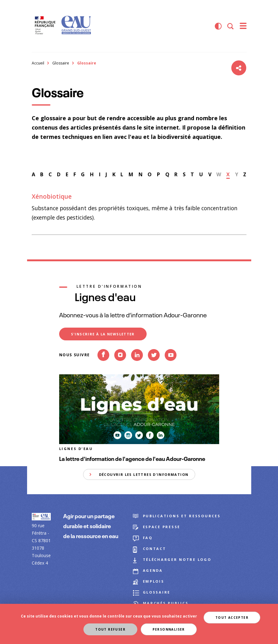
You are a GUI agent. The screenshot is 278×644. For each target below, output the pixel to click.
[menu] (243, 26)
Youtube (171, 365)
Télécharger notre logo (177, 559)
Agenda (153, 570)
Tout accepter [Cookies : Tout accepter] (232, 618)
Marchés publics (166, 603)
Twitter (154, 365)
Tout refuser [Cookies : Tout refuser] (110, 629)
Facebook (103, 365)
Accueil (38, 63)
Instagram (120, 365)
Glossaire (61, 63)
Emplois (154, 581)
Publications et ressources (182, 516)
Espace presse (162, 527)
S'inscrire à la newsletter (103, 334)
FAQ (148, 538)
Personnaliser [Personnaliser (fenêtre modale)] (169, 629)
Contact (155, 549)
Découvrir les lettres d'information (144, 474)
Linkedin (137, 365)
